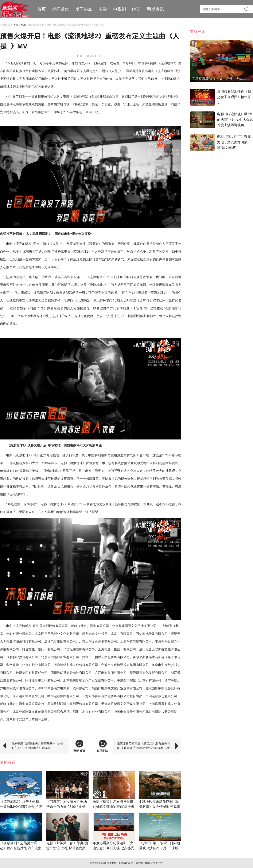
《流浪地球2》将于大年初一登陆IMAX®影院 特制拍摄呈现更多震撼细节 (21, 807)
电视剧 (120, 9)
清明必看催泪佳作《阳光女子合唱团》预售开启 (234, 97)
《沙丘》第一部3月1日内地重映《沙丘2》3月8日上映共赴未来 (160, 848)
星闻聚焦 (61, 9)
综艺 (136, 9)
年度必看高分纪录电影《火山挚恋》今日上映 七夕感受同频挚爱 (113, 848)
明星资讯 (155, 9)
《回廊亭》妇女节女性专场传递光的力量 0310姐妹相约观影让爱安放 (67, 807)
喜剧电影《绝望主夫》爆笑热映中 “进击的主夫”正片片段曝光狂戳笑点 (37, 746)
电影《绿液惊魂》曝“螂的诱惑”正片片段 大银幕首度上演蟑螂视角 (235, 120)
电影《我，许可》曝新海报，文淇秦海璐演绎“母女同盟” (234, 142)
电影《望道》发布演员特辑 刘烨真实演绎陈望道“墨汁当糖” (114, 807)
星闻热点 (84, 9)
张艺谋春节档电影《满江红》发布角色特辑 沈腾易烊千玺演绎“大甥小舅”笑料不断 (143, 746)
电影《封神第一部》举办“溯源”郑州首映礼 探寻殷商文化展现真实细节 (67, 848)
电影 (103, 9)
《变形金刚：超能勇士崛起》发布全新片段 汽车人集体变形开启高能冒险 (21, 848)
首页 (42, 9)
